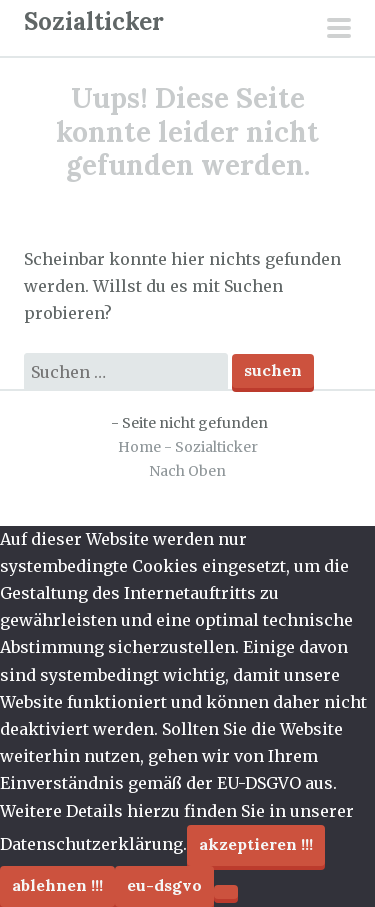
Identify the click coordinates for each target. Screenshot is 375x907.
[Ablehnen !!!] (226, 892)
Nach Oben (187, 471)
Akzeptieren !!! (256, 844)
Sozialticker (94, 21)
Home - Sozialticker (188, 447)
